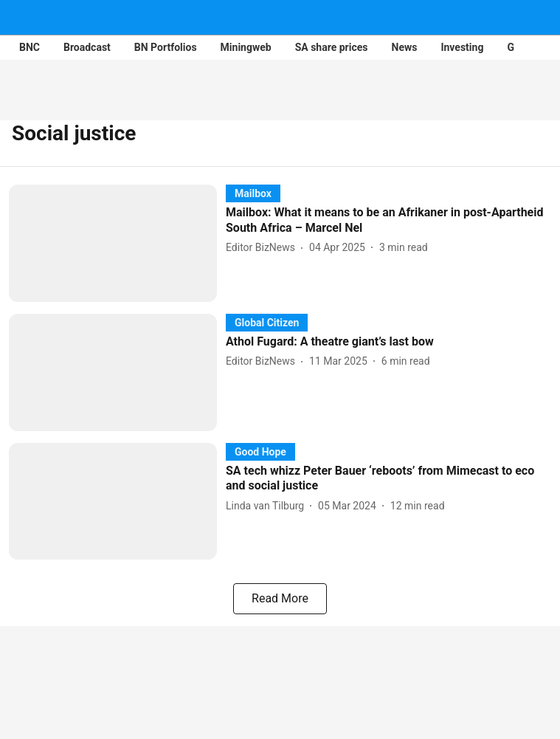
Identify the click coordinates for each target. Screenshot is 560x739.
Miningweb (246, 47)
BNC (30, 47)
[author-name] (263, 248)
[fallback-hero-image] (117, 243)
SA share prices (332, 47)
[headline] (388, 221)
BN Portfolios (166, 47)
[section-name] (253, 193)
